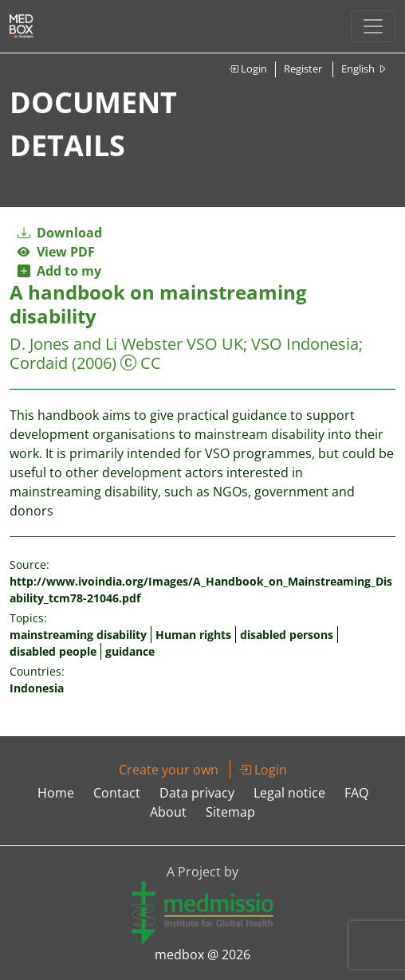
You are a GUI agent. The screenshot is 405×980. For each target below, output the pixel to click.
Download (60, 233)
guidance (130, 651)
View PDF (56, 252)
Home (56, 793)
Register (303, 69)
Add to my (59, 271)
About (168, 812)
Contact (117, 793)
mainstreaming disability (78, 635)
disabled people (53, 651)
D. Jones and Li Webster (96, 344)
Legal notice (289, 793)
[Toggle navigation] (373, 26)
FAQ (356, 793)
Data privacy (197, 793)
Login (248, 69)
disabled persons (287, 635)
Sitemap (230, 812)
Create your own (169, 770)
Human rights (193, 635)
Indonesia (37, 688)
